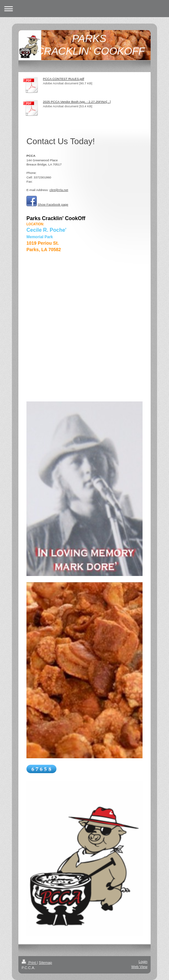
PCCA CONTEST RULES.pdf (64, 79)
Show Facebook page (53, 204)
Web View (139, 967)
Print (29, 963)
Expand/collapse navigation (84, 9)
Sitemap (45, 963)
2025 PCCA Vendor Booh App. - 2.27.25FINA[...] (77, 102)
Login (143, 962)
